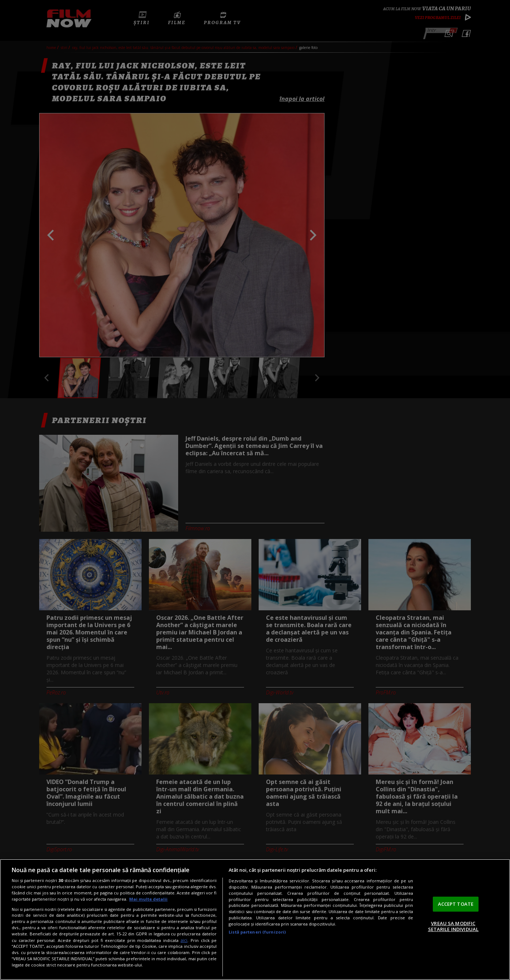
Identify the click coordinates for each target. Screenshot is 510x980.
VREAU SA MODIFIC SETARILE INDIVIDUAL (453, 926)
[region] (255, 919)
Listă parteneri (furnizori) (257, 932)
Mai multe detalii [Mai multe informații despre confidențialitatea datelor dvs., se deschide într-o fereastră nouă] (148, 899)
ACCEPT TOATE (456, 904)
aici (184, 940)
